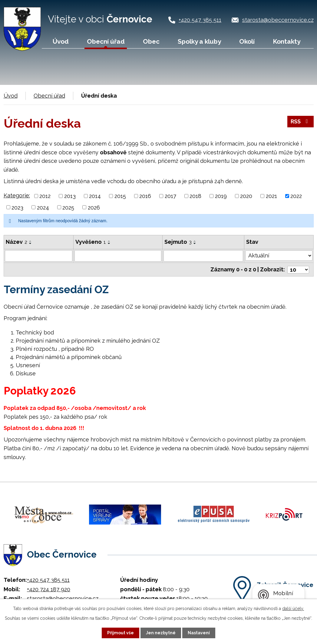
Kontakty (287, 41)
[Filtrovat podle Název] (39, 256)
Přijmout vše (121, 633)
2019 (221, 196)
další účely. (293, 609)
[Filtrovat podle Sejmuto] (203, 256)
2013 (70, 196)
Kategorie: (17, 195)
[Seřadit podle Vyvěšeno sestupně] (109, 243)
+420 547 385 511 (200, 20)
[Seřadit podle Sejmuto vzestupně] (195, 241)
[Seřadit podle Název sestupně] (31, 243)
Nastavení (199, 633)
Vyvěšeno (91, 242)
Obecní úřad (106, 41)
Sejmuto (178, 242)
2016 (145, 196)
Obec (151, 41)
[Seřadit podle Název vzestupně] (31, 241)
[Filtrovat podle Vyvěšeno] (118, 256)
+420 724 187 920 (49, 589)
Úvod (61, 41)
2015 (120, 196)
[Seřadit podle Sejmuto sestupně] (195, 243)
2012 (45, 196)
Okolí (247, 41)
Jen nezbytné (161, 633)
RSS (300, 121)
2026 (94, 207)
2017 (170, 196)
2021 (271, 196)
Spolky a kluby (199, 41)
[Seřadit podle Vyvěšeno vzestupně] (109, 241)
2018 (195, 196)
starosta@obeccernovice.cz (278, 20)
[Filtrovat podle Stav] (279, 255)
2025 (68, 207)
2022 (296, 196)
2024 (43, 207)
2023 (17, 207)
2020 (246, 196)
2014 (95, 196)
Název (17, 242)
